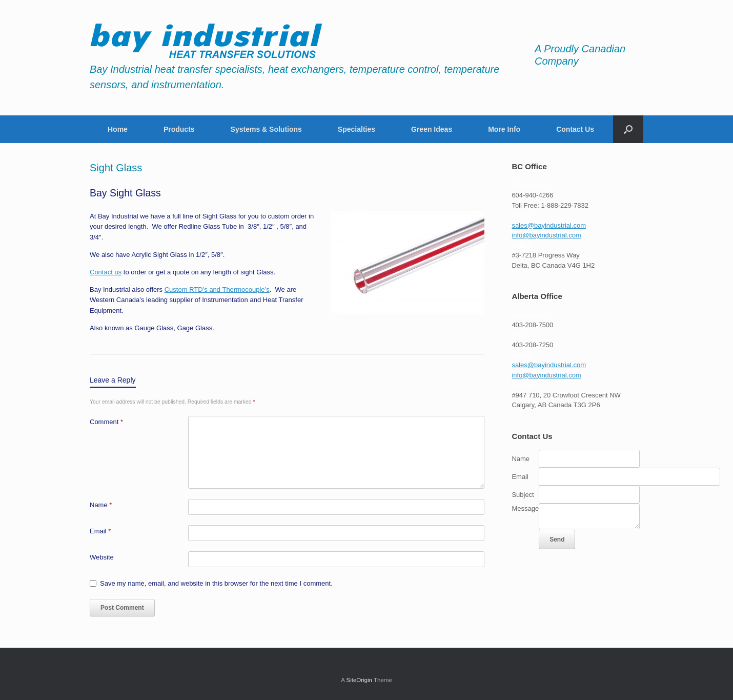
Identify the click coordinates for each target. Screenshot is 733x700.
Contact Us (575, 129)
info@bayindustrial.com (546, 235)
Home (118, 129)
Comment (106, 422)
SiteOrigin (359, 680)
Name (101, 505)
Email (100, 531)
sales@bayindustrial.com (549, 225)
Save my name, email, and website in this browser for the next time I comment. (216, 583)
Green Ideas (432, 129)
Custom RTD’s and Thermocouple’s (217, 289)
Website (102, 557)
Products (179, 129)
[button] (628, 129)
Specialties (357, 129)
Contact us (106, 272)
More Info (504, 129)
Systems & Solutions (266, 129)
